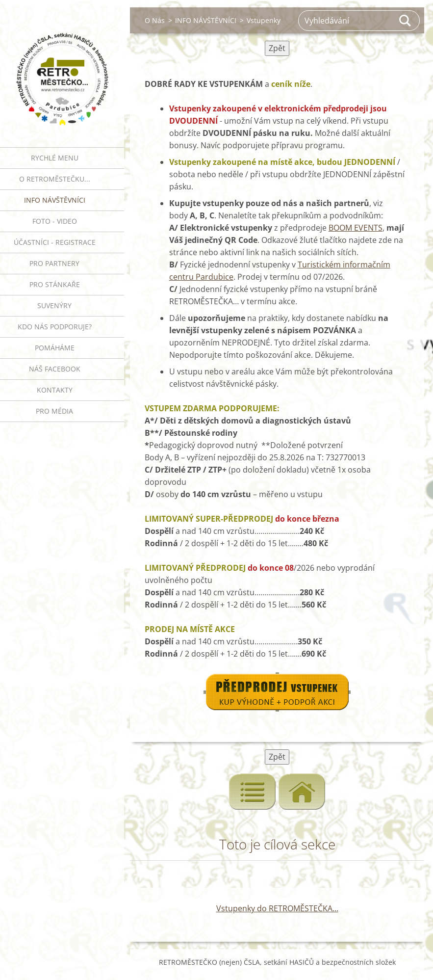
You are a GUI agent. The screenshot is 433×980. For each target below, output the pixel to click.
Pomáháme (55, 348)
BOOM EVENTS (356, 228)
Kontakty (55, 390)
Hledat (406, 21)
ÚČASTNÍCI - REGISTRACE (55, 242)
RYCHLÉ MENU (55, 158)
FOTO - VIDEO (55, 221)
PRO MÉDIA (54, 411)
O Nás (155, 20)
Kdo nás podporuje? (55, 327)
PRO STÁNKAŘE (55, 284)
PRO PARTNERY (54, 263)
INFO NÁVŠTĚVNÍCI (55, 200)
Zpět (277, 48)
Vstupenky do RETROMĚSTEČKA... (277, 908)
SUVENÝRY (54, 305)
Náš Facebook (55, 369)
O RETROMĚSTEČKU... (55, 179)
